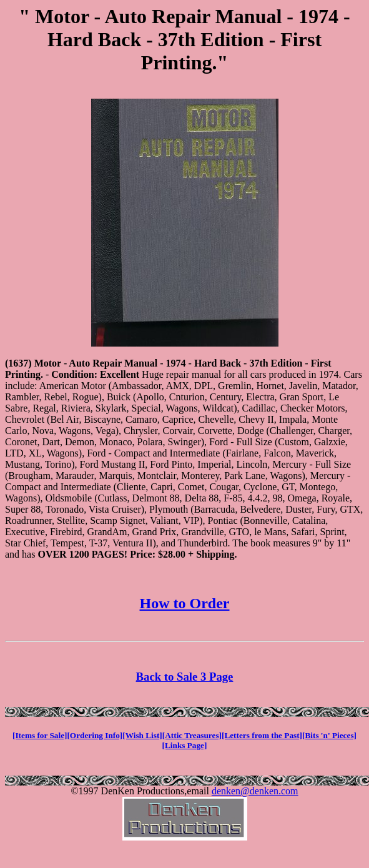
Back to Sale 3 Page (185, 677)
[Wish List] (142, 735)
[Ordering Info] (95, 735)
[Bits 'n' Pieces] (329, 735)
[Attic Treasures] (192, 735)
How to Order (185, 603)
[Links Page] (185, 745)
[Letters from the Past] (262, 735)
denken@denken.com (255, 791)
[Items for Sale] (40, 735)
